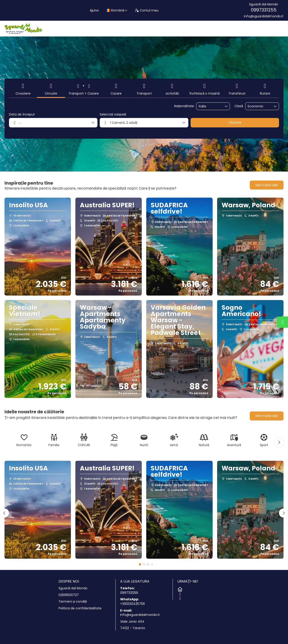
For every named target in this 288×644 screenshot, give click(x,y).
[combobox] (210, 106)
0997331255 (264, 10)
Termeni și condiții (73, 602)
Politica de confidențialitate (80, 608)
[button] (279, 442)
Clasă (239, 106)
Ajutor (94, 10)
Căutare (235, 122)
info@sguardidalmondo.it (264, 16)
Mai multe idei (267, 185)
